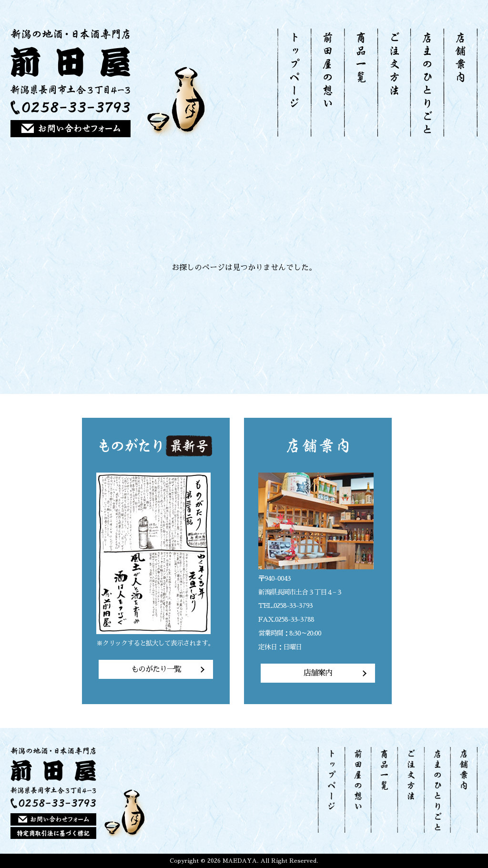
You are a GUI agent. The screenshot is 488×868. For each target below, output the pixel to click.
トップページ (294, 83)
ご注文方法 (394, 83)
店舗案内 (460, 83)
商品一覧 (361, 83)
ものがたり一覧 (156, 669)
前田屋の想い (327, 83)
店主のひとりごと (427, 83)
